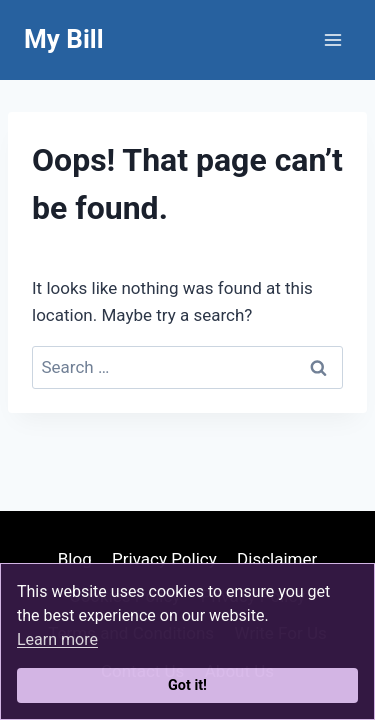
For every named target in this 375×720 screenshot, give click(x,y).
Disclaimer (277, 559)
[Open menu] (332, 39)
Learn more (57, 639)
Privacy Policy (164, 559)
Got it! (187, 685)
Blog (75, 559)
